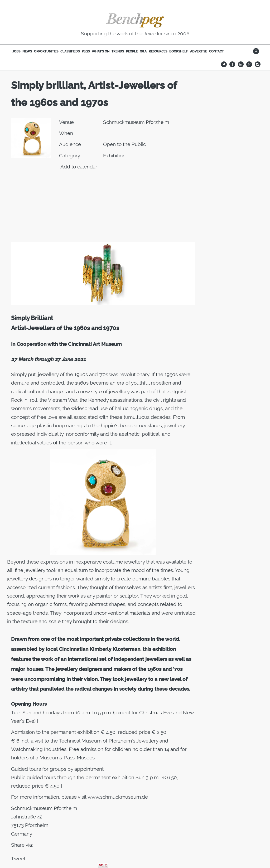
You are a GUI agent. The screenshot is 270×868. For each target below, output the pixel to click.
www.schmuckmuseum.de (118, 797)
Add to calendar (79, 167)
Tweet (18, 859)
